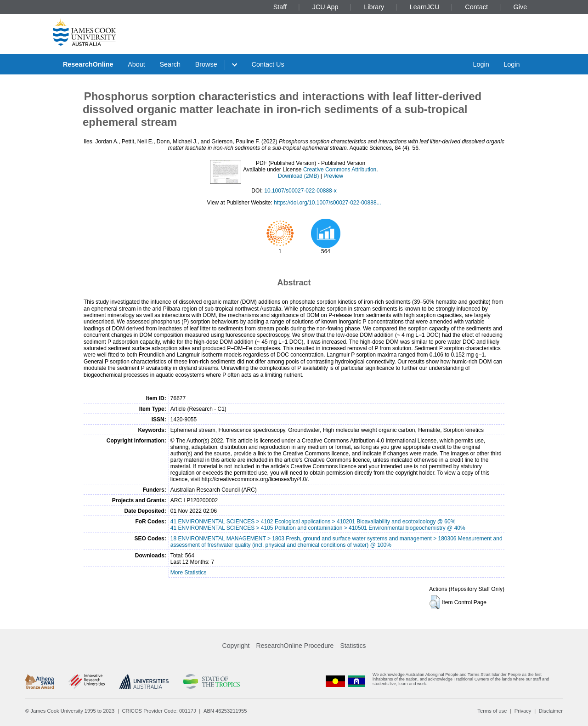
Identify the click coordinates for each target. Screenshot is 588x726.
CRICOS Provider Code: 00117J (159, 711)
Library (374, 7)
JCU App (325, 7)
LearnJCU (425, 7)
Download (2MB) (298, 176)
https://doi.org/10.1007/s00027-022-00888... (328, 203)
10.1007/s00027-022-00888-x (300, 191)
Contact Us (268, 64)
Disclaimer (551, 711)
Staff (280, 7)
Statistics (353, 646)
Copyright (236, 646)
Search (170, 64)
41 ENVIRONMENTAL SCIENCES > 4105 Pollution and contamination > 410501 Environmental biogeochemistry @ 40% (318, 528)
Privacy (523, 711)
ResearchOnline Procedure (295, 646)
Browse (206, 64)
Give (520, 7)
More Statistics (189, 573)
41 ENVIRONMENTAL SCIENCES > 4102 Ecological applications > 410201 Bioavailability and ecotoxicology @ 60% (313, 522)
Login (481, 64)
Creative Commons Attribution (340, 170)
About (136, 64)
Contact (476, 7)
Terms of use (492, 711)
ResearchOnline (88, 64)
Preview (333, 176)
